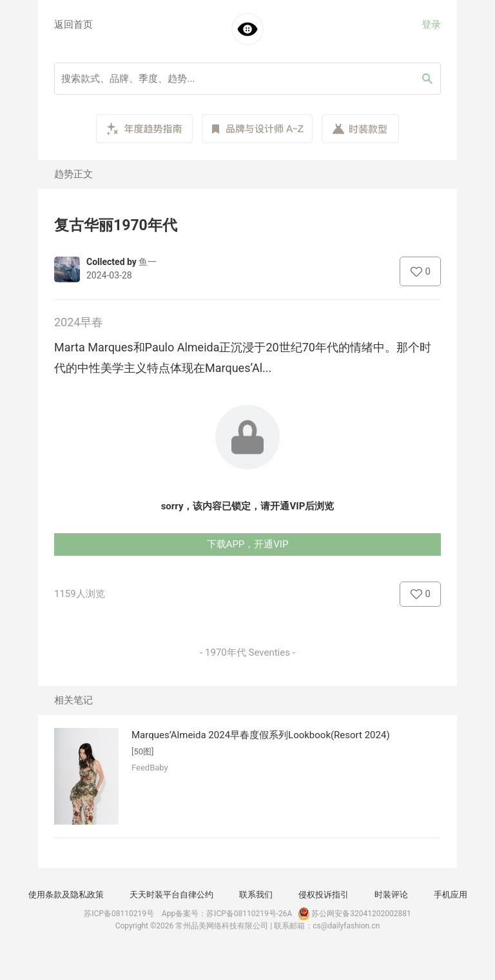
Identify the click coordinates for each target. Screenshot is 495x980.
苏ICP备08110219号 (119, 914)
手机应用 (451, 895)
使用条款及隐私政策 (66, 895)
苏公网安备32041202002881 (353, 914)
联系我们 (256, 895)
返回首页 (73, 24)
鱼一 (148, 262)
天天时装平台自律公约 (171, 895)
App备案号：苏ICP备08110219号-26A (227, 914)
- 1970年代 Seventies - (247, 652)
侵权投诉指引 (324, 895)
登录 (431, 24)
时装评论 (391, 895)
